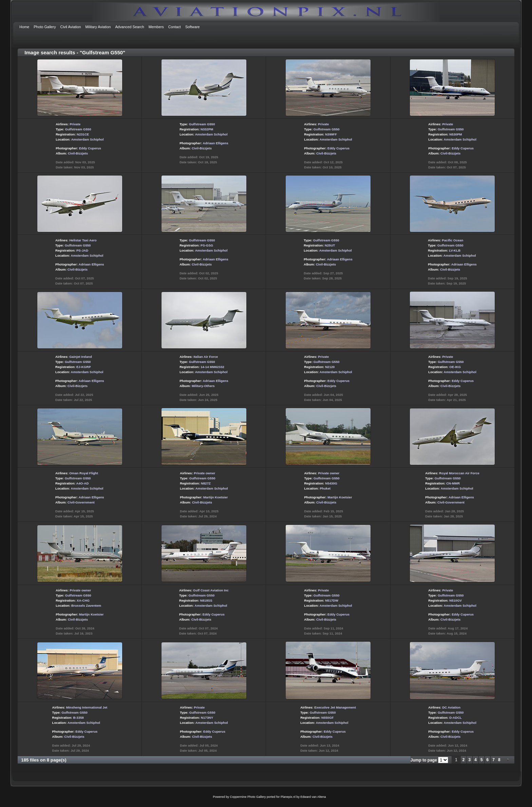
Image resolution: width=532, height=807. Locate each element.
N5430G (331, 483)
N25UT (330, 245)
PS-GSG (207, 245)
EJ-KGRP (84, 367)
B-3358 (78, 718)
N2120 (330, 367)
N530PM (455, 134)
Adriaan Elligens (216, 143)
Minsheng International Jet (87, 707)
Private (75, 124)
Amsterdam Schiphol (88, 139)
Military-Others (203, 386)
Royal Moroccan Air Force (459, 473)
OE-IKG (455, 367)
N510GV (455, 600)
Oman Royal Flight (84, 473)
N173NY (207, 718)
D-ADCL (455, 718)
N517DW (332, 600)
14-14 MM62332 (212, 367)
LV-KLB (455, 250)
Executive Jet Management (335, 707)
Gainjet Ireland (81, 357)
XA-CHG (83, 600)
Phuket (325, 488)
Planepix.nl (288, 797)
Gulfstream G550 (78, 129)
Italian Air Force (206, 357)
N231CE (83, 134)
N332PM (207, 129)
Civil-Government (81, 502)
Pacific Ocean (452, 240)
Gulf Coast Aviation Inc (211, 590)
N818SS (206, 600)
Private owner (204, 473)
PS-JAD (82, 250)
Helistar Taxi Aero (83, 240)
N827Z (206, 483)
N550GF (327, 718)
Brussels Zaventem (86, 606)
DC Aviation (451, 707)
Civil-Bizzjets (78, 153)
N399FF (331, 134)
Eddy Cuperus (90, 148)
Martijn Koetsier (216, 497)
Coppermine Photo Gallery (248, 797)
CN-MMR (453, 483)
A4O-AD (83, 483)
